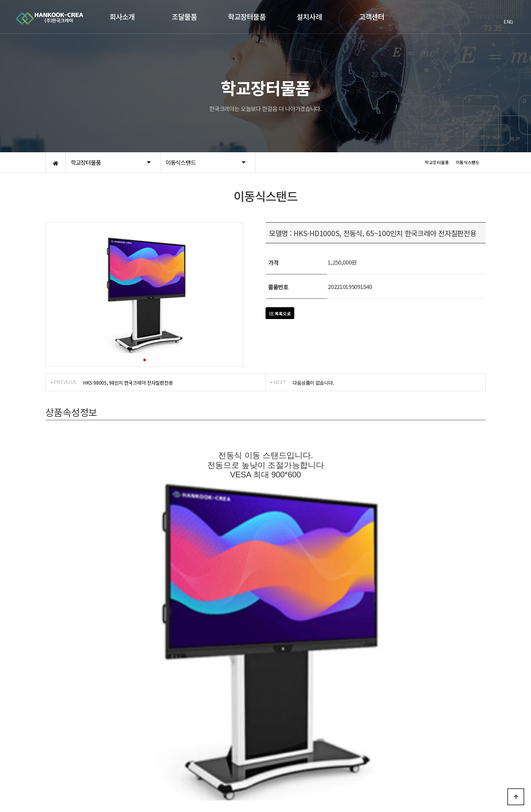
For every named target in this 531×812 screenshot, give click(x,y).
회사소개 (54, 718)
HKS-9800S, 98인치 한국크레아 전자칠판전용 (128, 383)
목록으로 (280, 313)
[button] (145, 360)
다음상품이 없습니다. (313, 383)
